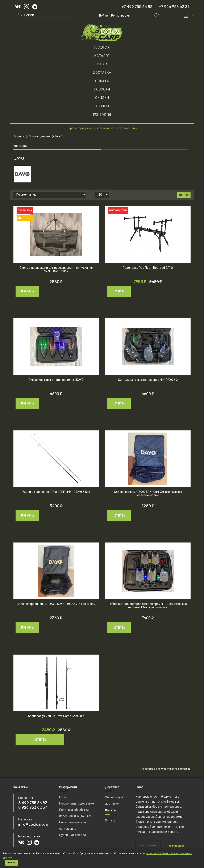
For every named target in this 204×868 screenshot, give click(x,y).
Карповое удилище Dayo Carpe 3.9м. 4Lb (56, 716)
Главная (102, 47)
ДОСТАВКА (102, 73)
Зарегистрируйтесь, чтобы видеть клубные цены (102, 128)
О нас (63, 797)
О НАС (102, 64)
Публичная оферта (73, 835)
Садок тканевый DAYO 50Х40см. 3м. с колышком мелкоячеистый (148, 494)
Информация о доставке (77, 804)
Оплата (110, 821)
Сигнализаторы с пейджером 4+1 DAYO (56, 380)
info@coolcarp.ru (33, 824)
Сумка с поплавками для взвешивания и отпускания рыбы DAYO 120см (56, 270)
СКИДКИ (102, 98)
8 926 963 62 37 (33, 807)
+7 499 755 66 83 (137, 7)
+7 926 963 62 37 (174, 7)
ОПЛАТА (102, 81)
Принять (12, 863)
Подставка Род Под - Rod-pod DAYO (148, 268)
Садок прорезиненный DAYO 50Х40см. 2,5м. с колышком (56, 604)
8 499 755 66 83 (33, 803)
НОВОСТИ (102, 89)
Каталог (102, 56)
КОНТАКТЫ (102, 114)
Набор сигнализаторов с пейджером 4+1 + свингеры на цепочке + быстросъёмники (148, 606)
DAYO (59, 136)
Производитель (39, 136)
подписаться (176, 846)
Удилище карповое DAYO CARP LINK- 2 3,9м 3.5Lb (56, 492)
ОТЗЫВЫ (102, 106)
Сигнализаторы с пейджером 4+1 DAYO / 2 (148, 380)
